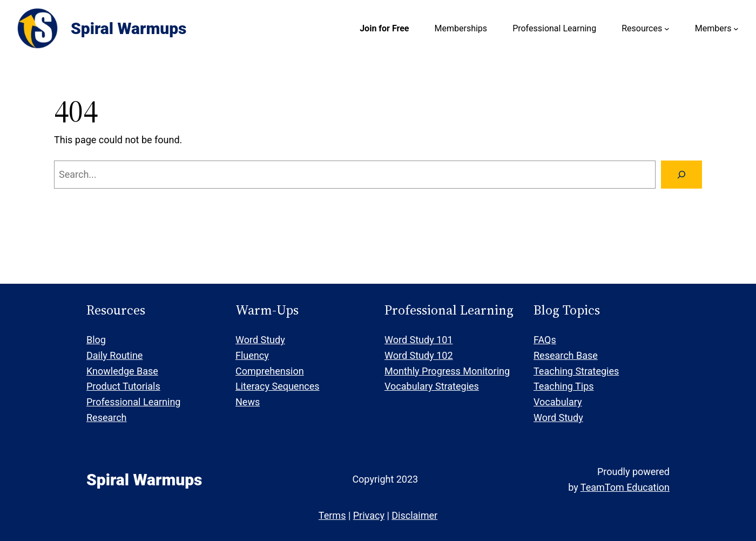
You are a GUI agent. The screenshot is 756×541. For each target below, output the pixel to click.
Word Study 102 (419, 355)
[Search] (681, 175)
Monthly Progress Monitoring (447, 371)
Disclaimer (414, 515)
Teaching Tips (564, 386)
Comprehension (270, 371)
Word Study (260, 340)
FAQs (545, 340)
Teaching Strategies (576, 371)
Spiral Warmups (129, 28)
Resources (642, 28)
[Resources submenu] (667, 29)
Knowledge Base (122, 371)
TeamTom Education (625, 487)
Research (107, 418)
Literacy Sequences (278, 386)
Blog (96, 340)
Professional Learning (133, 402)
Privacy (369, 515)
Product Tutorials (123, 386)
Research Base (566, 355)
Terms (332, 515)
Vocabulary (558, 402)
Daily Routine (114, 355)
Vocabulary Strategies (432, 386)
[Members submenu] (736, 29)
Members (713, 28)
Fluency (252, 355)
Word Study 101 (419, 340)
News (248, 402)
